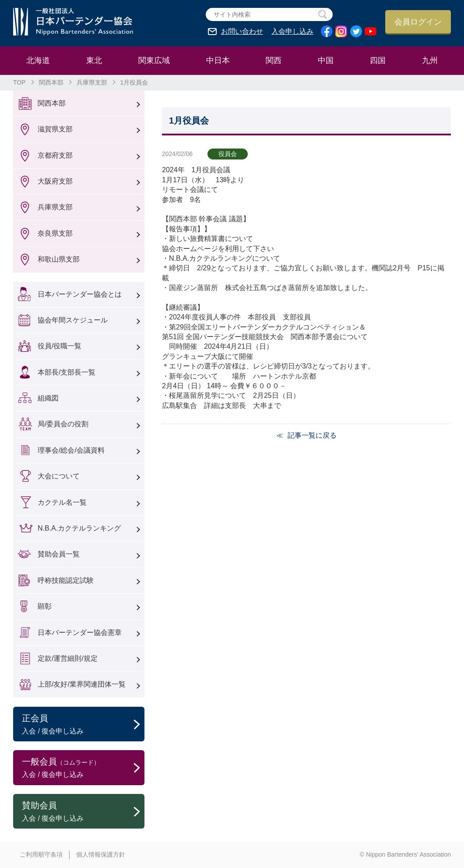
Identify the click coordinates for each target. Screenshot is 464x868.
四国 (378, 60)
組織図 (48, 398)
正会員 (83, 725)
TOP (19, 82)
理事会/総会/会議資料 (71, 450)
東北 (94, 60)
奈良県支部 (55, 233)
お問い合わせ (242, 32)
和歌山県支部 (59, 259)
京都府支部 (55, 155)
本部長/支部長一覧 (67, 372)
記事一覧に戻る (312, 435)
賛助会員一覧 (59, 554)
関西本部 (51, 82)
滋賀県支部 (55, 129)
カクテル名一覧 (62, 502)
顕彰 (45, 606)
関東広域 (154, 60)
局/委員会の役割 (63, 424)
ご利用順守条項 (41, 854)
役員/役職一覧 (60, 346)
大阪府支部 (55, 181)
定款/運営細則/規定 (68, 658)
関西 (274, 60)
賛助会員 (83, 812)
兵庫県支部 (92, 82)
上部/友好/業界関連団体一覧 (82, 684)
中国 (326, 60)
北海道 (38, 60)
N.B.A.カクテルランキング (79, 528)
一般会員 (83, 768)
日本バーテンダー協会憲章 (80, 632)
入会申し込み (292, 32)
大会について (59, 476)
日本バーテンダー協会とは (80, 294)
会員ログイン (418, 22)
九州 (430, 60)
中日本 (218, 60)
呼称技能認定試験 (66, 580)
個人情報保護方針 (101, 854)
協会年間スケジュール (73, 320)
